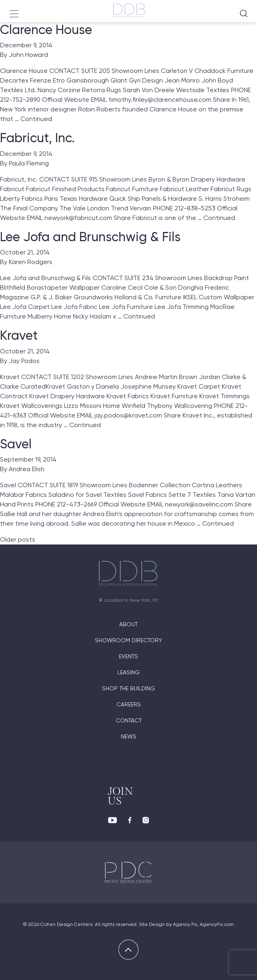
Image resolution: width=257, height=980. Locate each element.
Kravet (19, 335)
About (128, 624)
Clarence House (46, 30)
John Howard (28, 55)
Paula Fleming (29, 163)
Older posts (18, 539)
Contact (129, 720)
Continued (36, 119)
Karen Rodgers (31, 262)
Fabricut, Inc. (37, 138)
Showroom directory (128, 640)
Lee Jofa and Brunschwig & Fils (90, 237)
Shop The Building (128, 688)
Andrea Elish (27, 469)
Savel (16, 444)
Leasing (128, 672)
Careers (129, 704)
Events (128, 656)
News (129, 736)
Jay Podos (24, 361)
